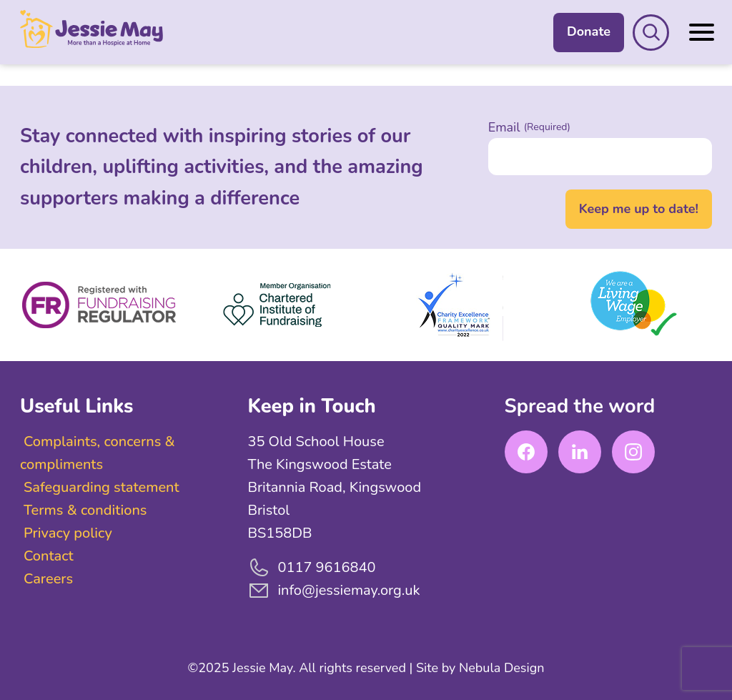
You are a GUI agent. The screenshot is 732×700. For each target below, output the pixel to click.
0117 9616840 (311, 568)
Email (529, 127)
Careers (48, 579)
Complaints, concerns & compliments (98, 453)
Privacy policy (68, 533)
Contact (49, 556)
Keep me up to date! (639, 209)
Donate (589, 31)
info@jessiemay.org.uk (333, 591)
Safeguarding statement (102, 487)
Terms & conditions (85, 510)
